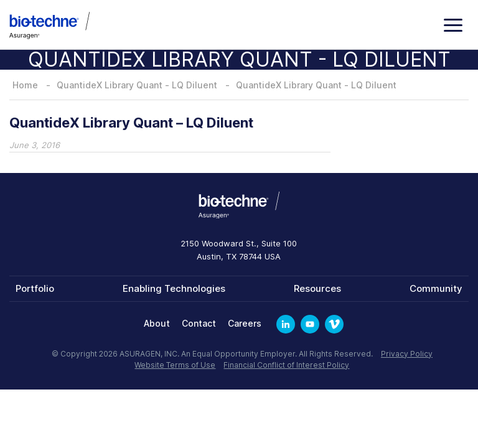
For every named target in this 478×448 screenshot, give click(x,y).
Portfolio (35, 288)
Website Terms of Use (175, 365)
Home (25, 85)
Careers (245, 323)
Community (436, 288)
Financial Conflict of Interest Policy (286, 365)
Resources (317, 288)
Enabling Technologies (174, 288)
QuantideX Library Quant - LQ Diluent (137, 85)
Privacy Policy (407, 354)
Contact (199, 323)
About (157, 323)
